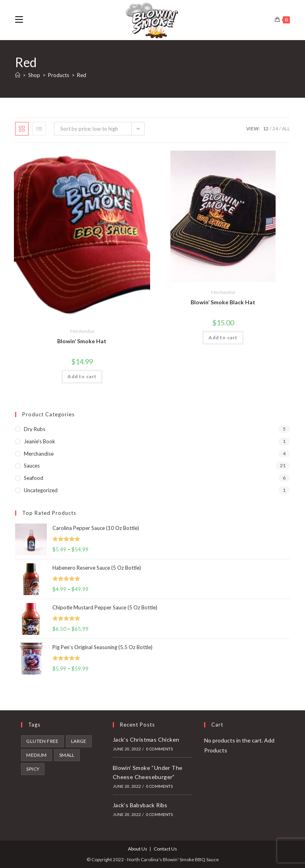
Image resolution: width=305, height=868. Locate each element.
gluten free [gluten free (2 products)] (42, 741)
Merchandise (82, 331)
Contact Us (165, 849)
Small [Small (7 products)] (67, 755)
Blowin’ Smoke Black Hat (223, 302)
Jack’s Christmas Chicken (146, 739)
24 (275, 129)
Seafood (34, 478)
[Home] (18, 75)
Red (82, 75)
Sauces (32, 466)
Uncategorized (41, 490)
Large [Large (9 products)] (79, 741)
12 (266, 129)
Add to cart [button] (82, 376)
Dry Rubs (35, 429)
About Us (138, 849)
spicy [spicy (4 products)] (33, 769)
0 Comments (159, 749)
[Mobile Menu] (19, 20)
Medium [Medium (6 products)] (36, 755)
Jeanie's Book (40, 441)
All (286, 129)
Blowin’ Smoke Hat (82, 341)
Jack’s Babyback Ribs (140, 805)
